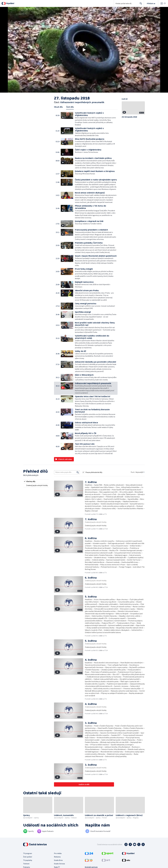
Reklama (57, 857)
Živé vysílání (28, 857)
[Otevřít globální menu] (163, 3)
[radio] (36, 481)
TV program (28, 853)
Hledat (140, 4)
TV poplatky (28, 860)
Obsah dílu (58, 107)
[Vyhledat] (78, 472)
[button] (84, 50)
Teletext (26, 864)
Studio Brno (58, 860)
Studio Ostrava (59, 864)
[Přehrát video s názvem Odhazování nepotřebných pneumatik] (84, 50)
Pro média (58, 853)
